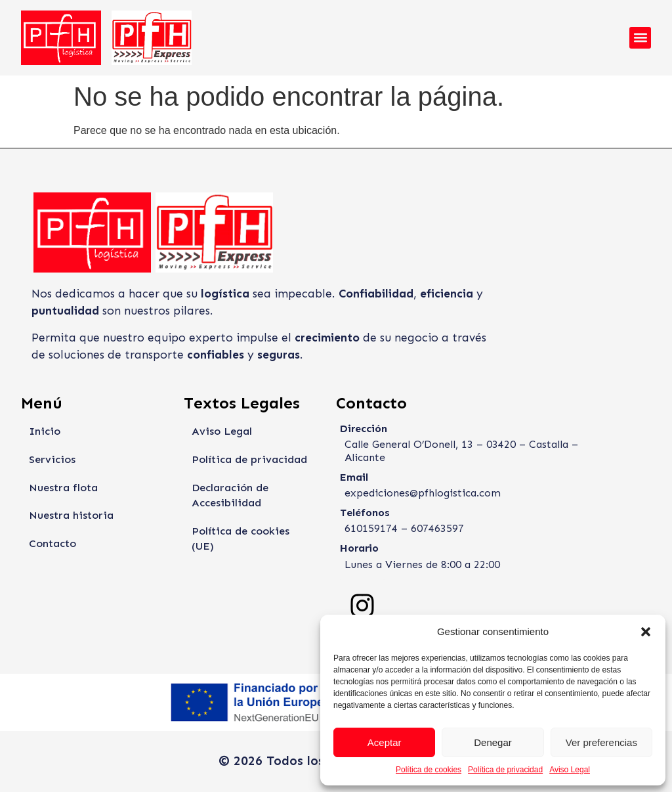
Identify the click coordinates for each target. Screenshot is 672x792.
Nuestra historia (70, 517)
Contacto (52, 545)
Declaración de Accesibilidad (229, 496)
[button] (646, 632)
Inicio (43, 431)
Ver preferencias (601, 742)
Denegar (493, 742)
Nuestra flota (63, 488)
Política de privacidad (505, 770)
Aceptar (385, 742)
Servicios (51, 460)
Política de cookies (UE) (252, 532)
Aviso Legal (570, 770)
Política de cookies (429, 770)
